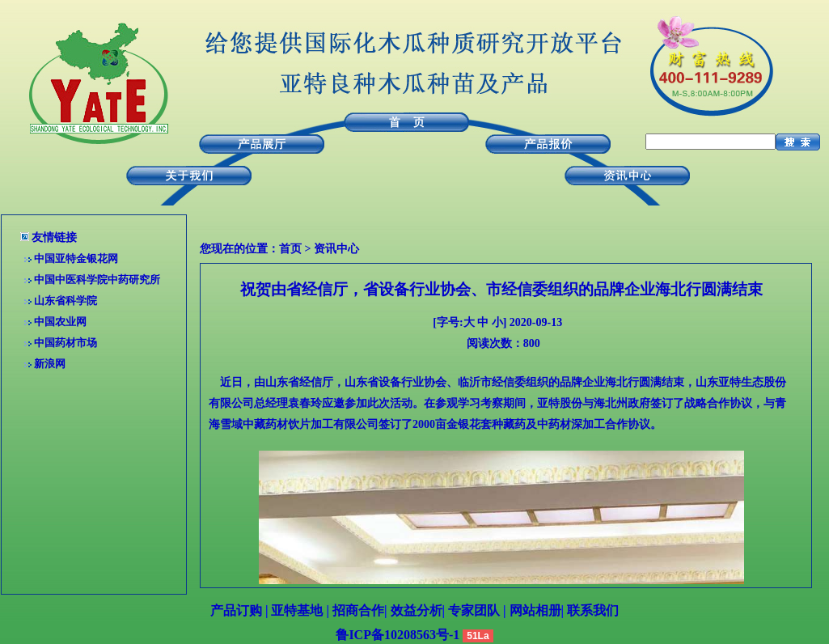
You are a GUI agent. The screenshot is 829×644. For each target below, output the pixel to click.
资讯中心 (336, 249)
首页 (290, 249)
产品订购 (236, 610)
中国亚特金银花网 (76, 258)
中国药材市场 (66, 343)
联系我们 (593, 610)
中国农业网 (60, 322)
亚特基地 (297, 610)
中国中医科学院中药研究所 (97, 280)
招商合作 (358, 610)
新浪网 (50, 364)
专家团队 (474, 610)
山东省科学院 (66, 301)
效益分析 (417, 610)
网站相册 (535, 610)
